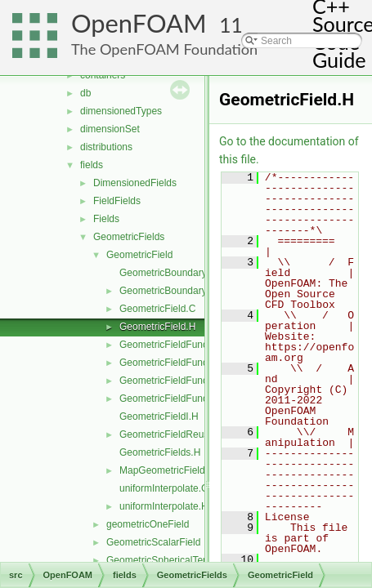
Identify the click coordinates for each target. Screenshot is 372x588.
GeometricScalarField (153, 542)
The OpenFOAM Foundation (164, 49)
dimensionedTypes (121, 111)
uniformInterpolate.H (164, 506)
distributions (106, 147)
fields (92, 165)
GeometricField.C (157, 309)
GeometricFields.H (160, 452)
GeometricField (139, 255)
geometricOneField (148, 524)
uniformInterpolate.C (164, 488)
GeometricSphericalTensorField (175, 560)
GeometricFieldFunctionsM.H (183, 399)
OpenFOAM (139, 23)
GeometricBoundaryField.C (179, 273)
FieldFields (117, 201)
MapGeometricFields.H (170, 470)
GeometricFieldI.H (159, 416)
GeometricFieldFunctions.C (179, 345)
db (85, 93)
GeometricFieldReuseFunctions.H (193, 434)
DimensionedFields (135, 183)
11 (231, 25)
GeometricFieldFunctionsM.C (183, 381)
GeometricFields (129, 237)
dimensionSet (110, 129)
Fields (106, 219)
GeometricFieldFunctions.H (179, 363)
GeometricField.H (157, 327)
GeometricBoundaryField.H (179, 291)
